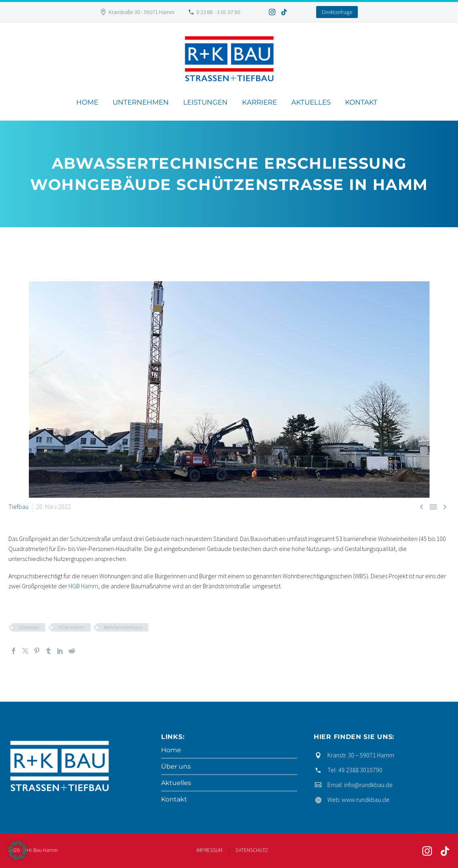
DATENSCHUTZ (252, 850)
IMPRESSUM (209, 850)
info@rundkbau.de (368, 785)
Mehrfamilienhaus (123, 627)
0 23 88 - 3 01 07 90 (218, 12)
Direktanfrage (337, 12)
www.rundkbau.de (366, 799)
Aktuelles (311, 102)
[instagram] (427, 851)
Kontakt (361, 102)
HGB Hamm (83, 586)
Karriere (259, 102)
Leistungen (205, 102)
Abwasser (29, 627)
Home (87, 102)
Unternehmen (141, 102)
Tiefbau (18, 507)
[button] (18, 850)
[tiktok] (445, 851)
